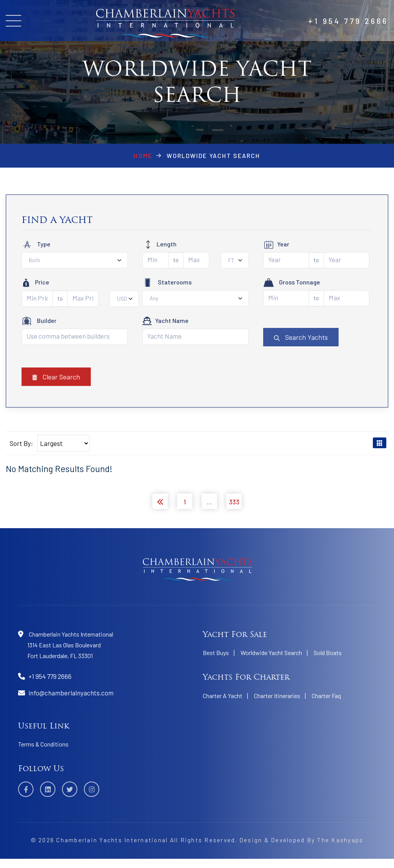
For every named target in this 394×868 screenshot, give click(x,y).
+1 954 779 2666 (348, 21)
